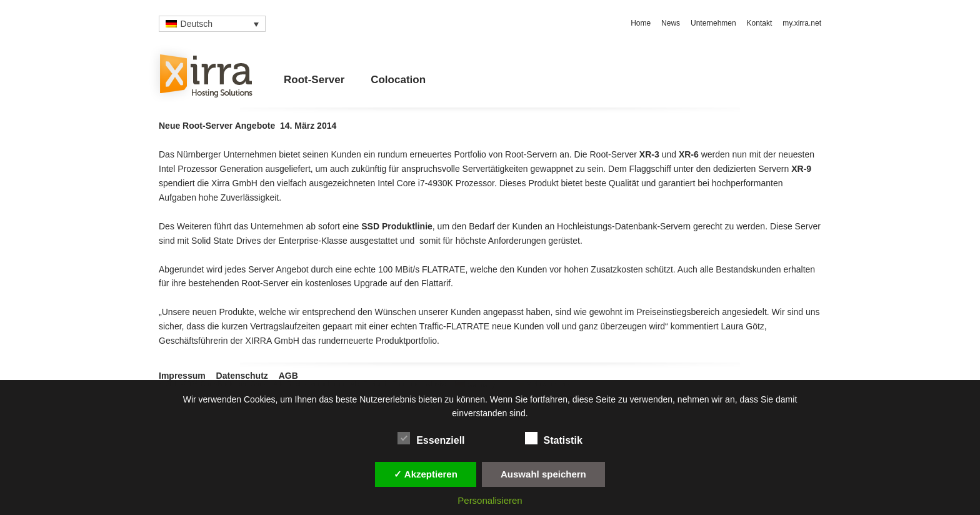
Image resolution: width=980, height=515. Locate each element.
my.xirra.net (802, 23)
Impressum (182, 376)
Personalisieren (490, 500)
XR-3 (649, 154)
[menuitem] (212, 24)
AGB (288, 376)
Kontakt (760, 23)
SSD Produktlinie (397, 226)
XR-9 (801, 169)
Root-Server (314, 80)
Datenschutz (242, 376)
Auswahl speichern (543, 474)
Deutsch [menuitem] (197, 24)
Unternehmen (713, 23)
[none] (212, 24)
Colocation (398, 80)
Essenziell (431, 438)
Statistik (554, 438)
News (671, 23)
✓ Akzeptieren (426, 474)
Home (641, 23)
